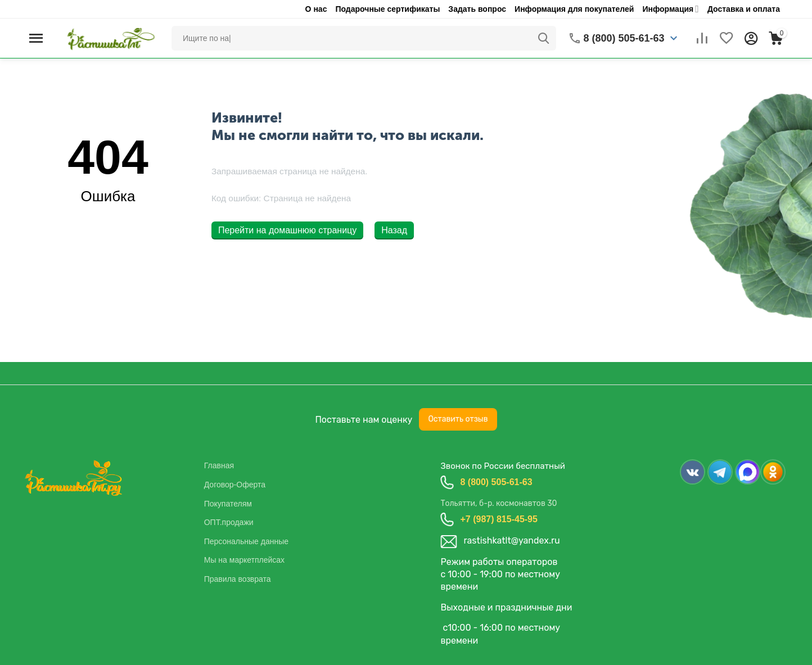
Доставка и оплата (744, 9)
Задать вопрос (477, 9)
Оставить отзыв (458, 419)
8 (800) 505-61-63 (496, 482)
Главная (219, 465)
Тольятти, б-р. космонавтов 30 (499, 503)
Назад (394, 230)
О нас (316, 9)
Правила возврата (238, 579)
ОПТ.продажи (229, 522)
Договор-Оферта (235, 485)
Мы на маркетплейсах (244, 560)
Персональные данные (246, 541)
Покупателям (228, 504)
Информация (668, 9)
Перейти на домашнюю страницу (287, 230)
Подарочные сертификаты (387, 9)
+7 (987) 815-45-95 (499, 519)
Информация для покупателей (574, 9)
